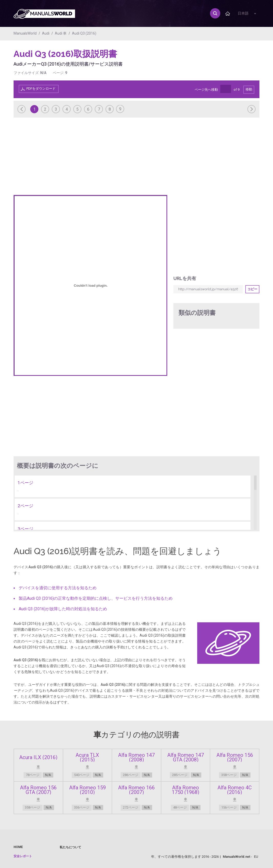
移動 (249, 89)
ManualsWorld (25, 33)
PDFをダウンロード (41, 89)
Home (18, 847)
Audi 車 (61, 33)
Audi (46, 33)
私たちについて (70, 847)
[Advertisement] (239, 61)
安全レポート (23, 856)
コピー (252, 289)
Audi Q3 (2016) (84, 33)
